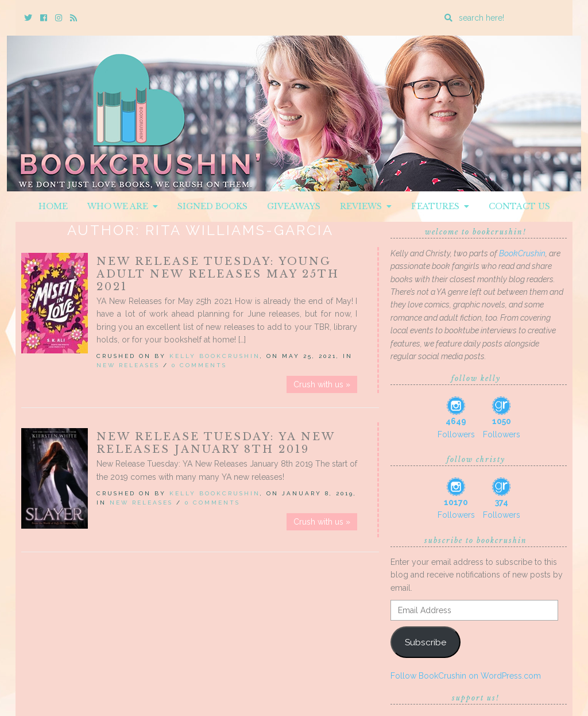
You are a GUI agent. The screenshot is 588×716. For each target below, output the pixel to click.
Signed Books (212, 206)
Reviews (366, 206)
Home (53, 206)
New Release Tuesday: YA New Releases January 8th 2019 (216, 443)
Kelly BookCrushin (215, 356)
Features (440, 206)
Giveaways (294, 206)
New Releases (128, 365)
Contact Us (519, 206)
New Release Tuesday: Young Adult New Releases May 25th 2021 (218, 274)
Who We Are (123, 206)
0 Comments (199, 365)
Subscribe (425, 642)
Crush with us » (322, 384)
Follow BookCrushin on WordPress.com (466, 676)
